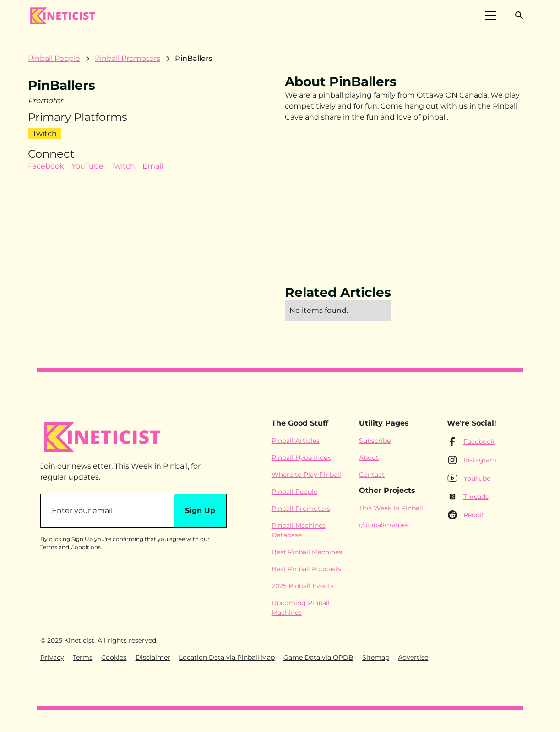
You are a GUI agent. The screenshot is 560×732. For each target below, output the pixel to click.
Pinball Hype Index (301, 458)
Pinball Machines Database (299, 530)
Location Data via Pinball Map (227, 657)
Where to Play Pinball (306, 475)
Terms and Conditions (71, 547)
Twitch (123, 166)
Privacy (52, 657)
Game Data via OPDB (318, 657)
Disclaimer (153, 657)
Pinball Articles (296, 441)
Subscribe (375, 441)
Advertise (413, 657)
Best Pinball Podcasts (306, 569)
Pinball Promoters (301, 508)
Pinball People (294, 492)
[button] (491, 16)
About (369, 458)
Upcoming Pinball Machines (301, 608)
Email (153, 166)
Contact (372, 475)
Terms (83, 657)
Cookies (114, 657)
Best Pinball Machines (307, 552)
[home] (62, 16)
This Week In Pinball (391, 508)
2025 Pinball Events (303, 586)
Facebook (46, 166)
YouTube (87, 166)
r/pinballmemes (384, 525)
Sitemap (376, 657)
